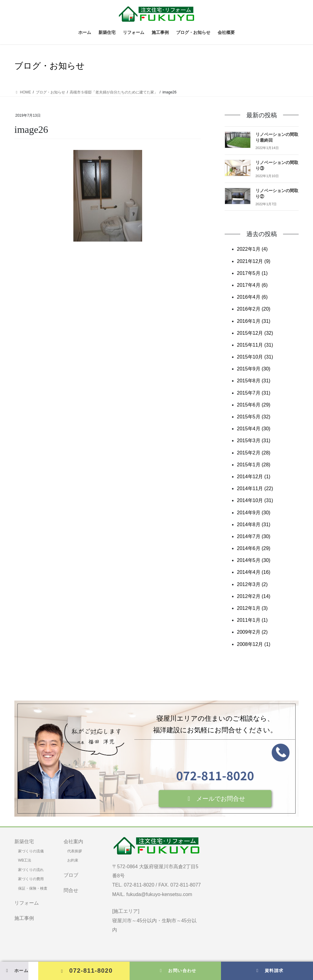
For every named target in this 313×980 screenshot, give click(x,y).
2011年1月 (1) (252, 620)
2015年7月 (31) (254, 393)
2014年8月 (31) (254, 525)
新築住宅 (24, 842)
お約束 (73, 860)
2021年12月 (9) (254, 261)
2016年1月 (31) (254, 321)
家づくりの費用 (31, 879)
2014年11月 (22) (255, 488)
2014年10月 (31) (255, 500)
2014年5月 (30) (254, 560)
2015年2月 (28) (254, 453)
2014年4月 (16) (254, 572)
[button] (215, 799)
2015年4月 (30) (254, 429)
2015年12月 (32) (255, 333)
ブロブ (71, 875)
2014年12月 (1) (254, 477)
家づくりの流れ (31, 870)
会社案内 (73, 842)
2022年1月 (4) (252, 249)
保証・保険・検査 (33, 888)
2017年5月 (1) (252, 273)
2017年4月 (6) (252, 285)
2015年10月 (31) (255, 357)
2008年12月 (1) (254, 644)
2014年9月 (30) (254, 513)
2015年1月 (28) (254, 465)
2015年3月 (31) (254, 441)
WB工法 (25, 860)
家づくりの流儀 (31, 851)
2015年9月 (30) (254, 369)
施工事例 (24, 918)
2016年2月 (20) (254, 309)
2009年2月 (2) (252, 632)
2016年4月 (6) (252, 297)
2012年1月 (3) (252, 608)
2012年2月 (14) (254, 596)
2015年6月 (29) (254, 405)
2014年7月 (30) (254, 536)
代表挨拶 (75, 851)
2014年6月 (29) (254, 548)
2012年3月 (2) (252, 584)
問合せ (71, 890)
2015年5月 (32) (254, 417)
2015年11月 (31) (255, 345)
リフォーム (27, 903)
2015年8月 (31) (254, 381)
